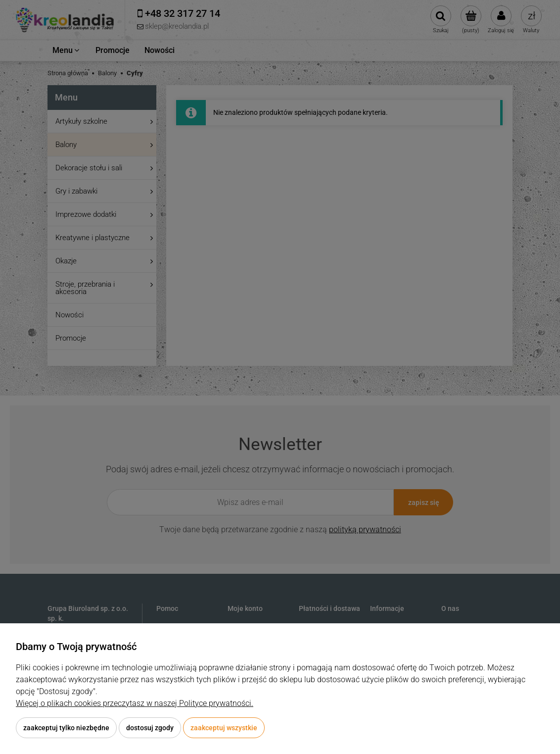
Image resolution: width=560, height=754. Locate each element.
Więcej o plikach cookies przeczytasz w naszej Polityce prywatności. (135, 703)
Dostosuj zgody (150, 728)
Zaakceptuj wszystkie (224, 728)
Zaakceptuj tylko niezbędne (66, 728)
